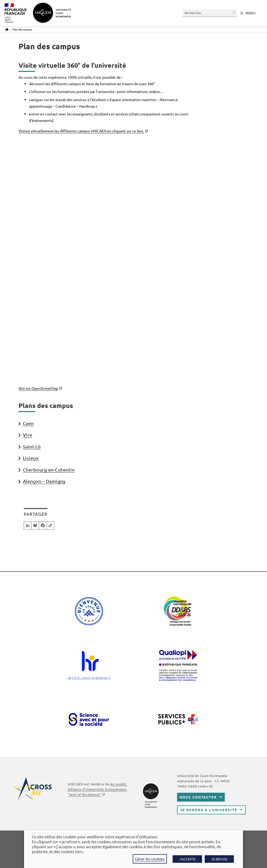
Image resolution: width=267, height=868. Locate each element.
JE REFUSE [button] (219, 859)
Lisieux (31, 458)
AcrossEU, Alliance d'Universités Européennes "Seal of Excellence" (97, 789)
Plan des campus (22, 29)
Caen (28, 423)
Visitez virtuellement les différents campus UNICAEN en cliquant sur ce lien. (81, 131)
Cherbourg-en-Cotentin (49, 470)
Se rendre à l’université (209, 810)
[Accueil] (7, 29)
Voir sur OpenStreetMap (38, 388)
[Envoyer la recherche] (234, 13)
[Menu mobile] (248, 13)
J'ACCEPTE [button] (187, 859)
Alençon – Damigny (44, 481)
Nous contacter (198, 797)
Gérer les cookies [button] (150, 859)
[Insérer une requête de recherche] (210, 13)
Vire (28, 435)
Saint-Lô (32, 446)
